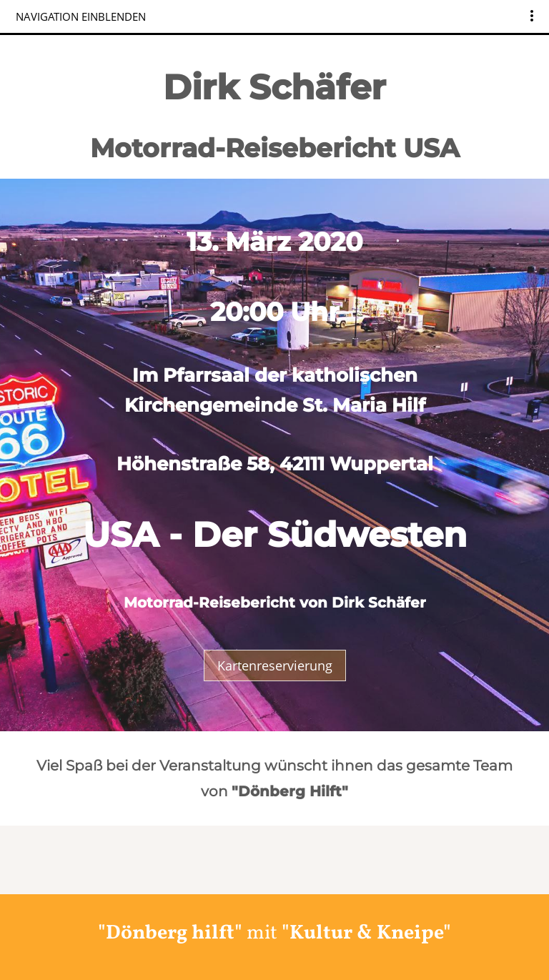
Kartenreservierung (275, 665)
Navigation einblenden (81, 16)
